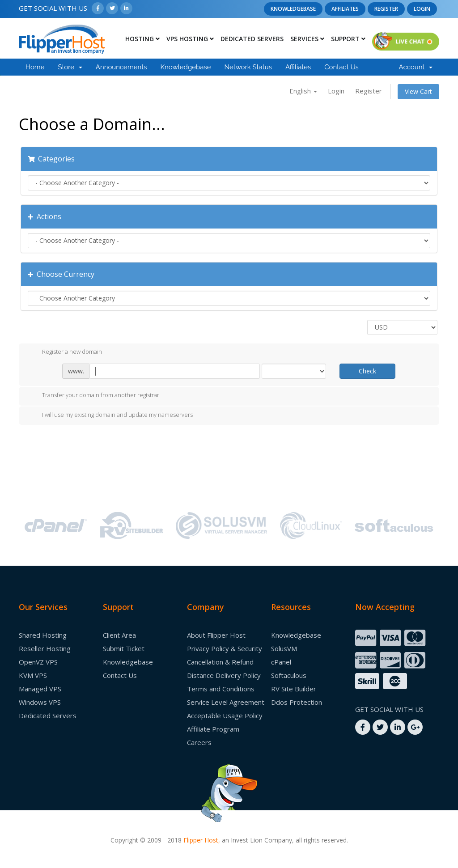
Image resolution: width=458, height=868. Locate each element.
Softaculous (289, 675)
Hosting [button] (142, 39)
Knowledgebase (293, 9)
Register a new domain (65, 352)
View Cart (418, 91)
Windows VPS (40, 702)
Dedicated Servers (252, 39)
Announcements (121, 67)
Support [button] (348, 39)
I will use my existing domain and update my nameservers (110, 415)
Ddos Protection (297, 702)
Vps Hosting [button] (190, 39)
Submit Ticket (124, 648)
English (303, 91)
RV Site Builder (294, 689)
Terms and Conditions (221, 689)
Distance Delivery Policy (224, 675)
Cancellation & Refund (220, 662)
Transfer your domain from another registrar (93, 396)
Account (416, 67)
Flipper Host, (202, 840)
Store (70, 67)
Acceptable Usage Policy (225, 716)
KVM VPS (33, 675)
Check (367, 371)
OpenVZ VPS (38, 662)
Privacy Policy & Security (225, 648)
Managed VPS (40, 689)
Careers (199, 742)
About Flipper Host (216, 635)
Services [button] (307, 39)
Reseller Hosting (45, 648)
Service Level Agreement (226, 702)
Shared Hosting (43, 635)
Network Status (248, 67)
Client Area (119, 635)
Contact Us (341, 67)
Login (422, 9)
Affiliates (345, 9)
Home (35, 67)
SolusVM (284, 648)
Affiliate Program (213, 729)
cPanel (281, 662)
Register (386, 9)
